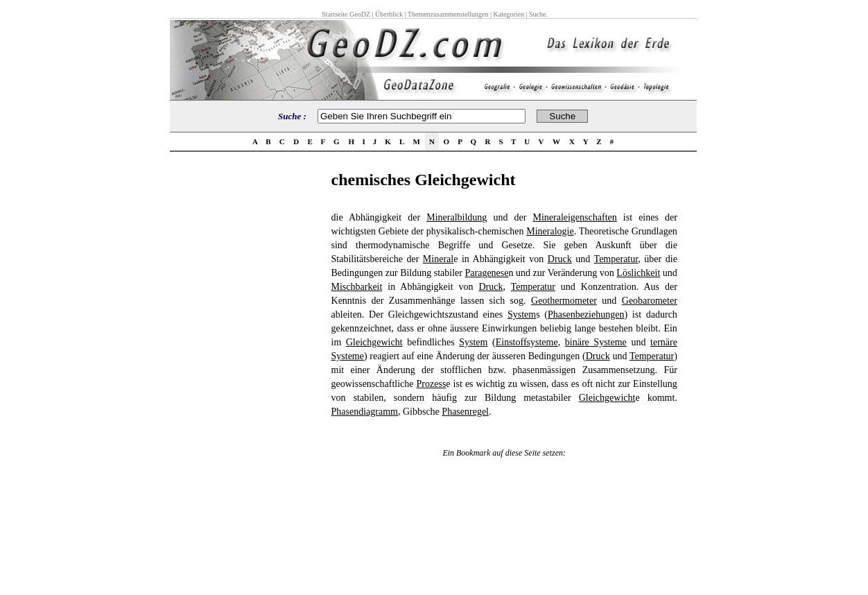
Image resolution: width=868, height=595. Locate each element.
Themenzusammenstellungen (448, 14)
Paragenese (487, 273)
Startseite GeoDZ (346, 14)
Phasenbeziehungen (586, 314)
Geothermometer (564, 301)
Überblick (389, 14)
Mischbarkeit (357, 287)
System (522, 314)
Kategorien (509, 14)
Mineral (438, 259)
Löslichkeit (638, 273)
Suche (537, 14)
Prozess (432, 384)
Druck (560, 259)
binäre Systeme (596, 342)
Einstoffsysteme (527, 342)
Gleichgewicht (374, 342)
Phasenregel (465, 412)
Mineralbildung (457, 217)
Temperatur (616, 259)
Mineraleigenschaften (574, 217)
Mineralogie (550, 231)
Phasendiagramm (365, 412)
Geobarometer (650, 301)
